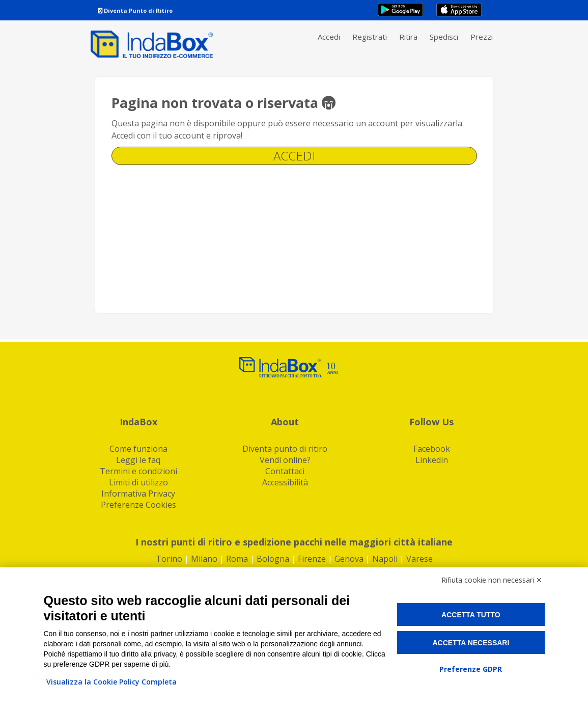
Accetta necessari (471, 643)
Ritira (408, 37)
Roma (237, 559)
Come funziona (138, 449)
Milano (204, 559)
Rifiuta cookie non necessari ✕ (492, 580)
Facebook (432, 449)
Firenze (312, 559)
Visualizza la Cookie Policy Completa (111, 682)
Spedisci (444, 37)
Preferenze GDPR (471, 669)
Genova (349, 559)
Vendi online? (285, 460)
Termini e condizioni (138, 471)
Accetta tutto (471, 615)
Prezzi (482, 37)
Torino (169, 559)
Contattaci (285, 471)
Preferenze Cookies (138, 505)
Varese (419, 559)
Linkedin (432, 460)
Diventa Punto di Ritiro (135, 10)
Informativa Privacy (138, 494)
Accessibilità (285, 482)
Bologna (273, 559)
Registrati (370, 37)
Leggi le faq (138, 460)
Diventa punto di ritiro (285, 449)
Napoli (385, 559)
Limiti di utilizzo (138, 482)
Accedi (329, 37)
